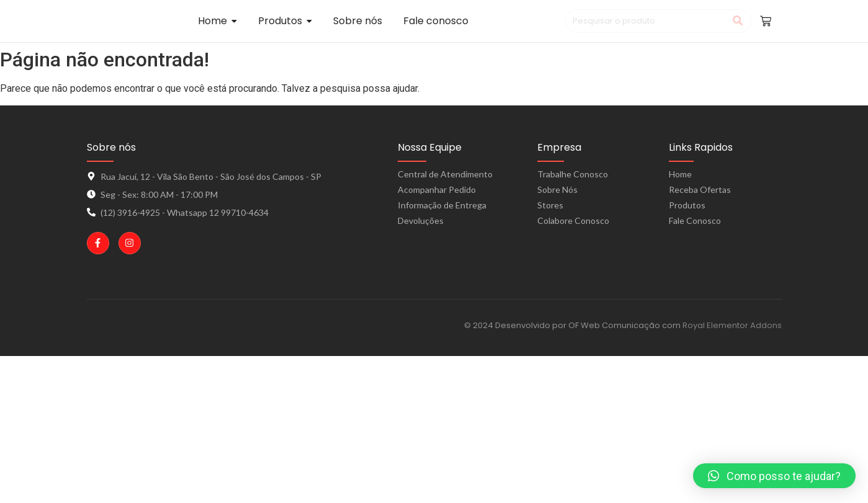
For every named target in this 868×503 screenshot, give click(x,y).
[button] (774, 476)
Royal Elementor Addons (732, 325)
